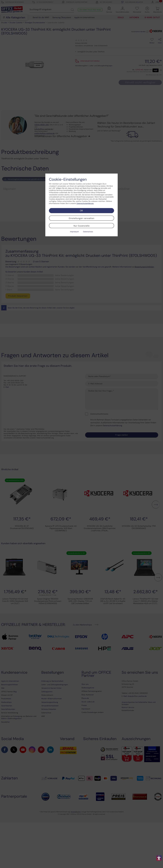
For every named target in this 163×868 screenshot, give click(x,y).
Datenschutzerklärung (85, 203)
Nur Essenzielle (82, 226)
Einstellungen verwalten (82, 218)
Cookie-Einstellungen (68, 179)
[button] (159, 858)
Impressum (74, 232)
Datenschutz (88, 232)
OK (81, 211)
